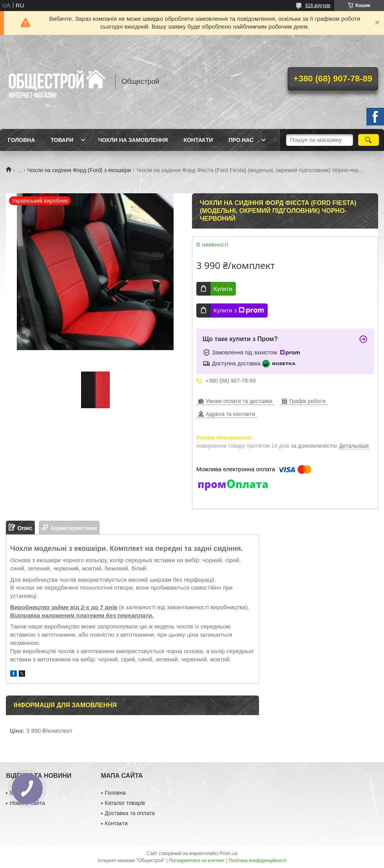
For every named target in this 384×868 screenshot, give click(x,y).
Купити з (239, 311)
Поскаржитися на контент (197, 861)
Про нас (241, 140)
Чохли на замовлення (133, 140)
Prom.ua (229, 853)
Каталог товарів (125, 803)
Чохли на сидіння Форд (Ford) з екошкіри (79, 170)
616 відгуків (318, 5)
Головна (21, 140)
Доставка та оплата (130, 813)
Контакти (198, 140)
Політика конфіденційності (257, 861)
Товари (62, 140)
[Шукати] (369, 140)
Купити (223, 289)
